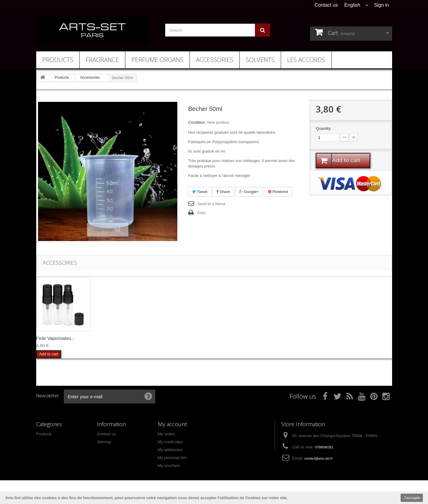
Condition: (197, 122)
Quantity (323, 128)
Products (58, 60)
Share (223, 192)
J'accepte (412, 498)
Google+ (249, 192)
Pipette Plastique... (115, 338)
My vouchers (169, 466)
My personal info (172, 458)
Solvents (260, 60)
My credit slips (170, 442)
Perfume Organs (157, 60)
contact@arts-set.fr (318, 458)
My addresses (170, 450)
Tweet (200, 192)
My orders (167, 434)
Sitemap (104, 442)
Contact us (326, 5)
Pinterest (278, 192)
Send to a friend (211, 204)
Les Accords (306, 60)
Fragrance (102, 60)
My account (172, 424)
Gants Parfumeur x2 (57, 338)
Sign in (382, 5)
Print (202, 213)
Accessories (215, 60)
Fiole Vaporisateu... (176, 338)
